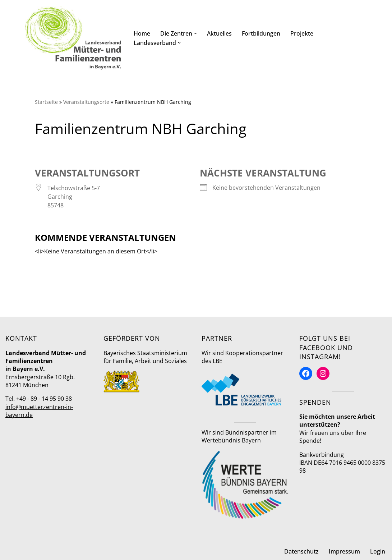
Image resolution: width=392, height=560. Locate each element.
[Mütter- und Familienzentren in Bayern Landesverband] (73, 38)
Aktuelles (219, 33)
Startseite (46, 102)
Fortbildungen (261, 33)
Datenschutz (301, 551)
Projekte (302, 33)
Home (142, 33)
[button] (195, 33)
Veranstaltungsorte (86, 102)
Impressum (344, 551)
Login (378, 551)
